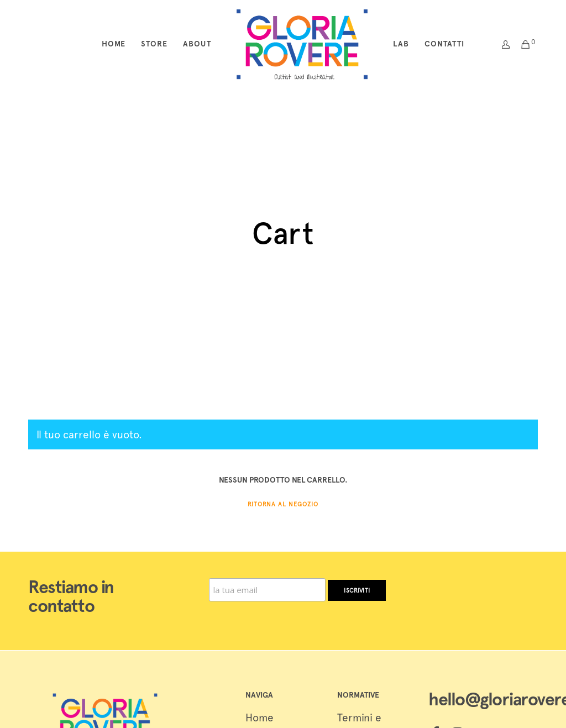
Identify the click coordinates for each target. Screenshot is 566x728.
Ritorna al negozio (283, 504)
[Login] (502, 44)
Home (260, 717)
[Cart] (521, 44)
